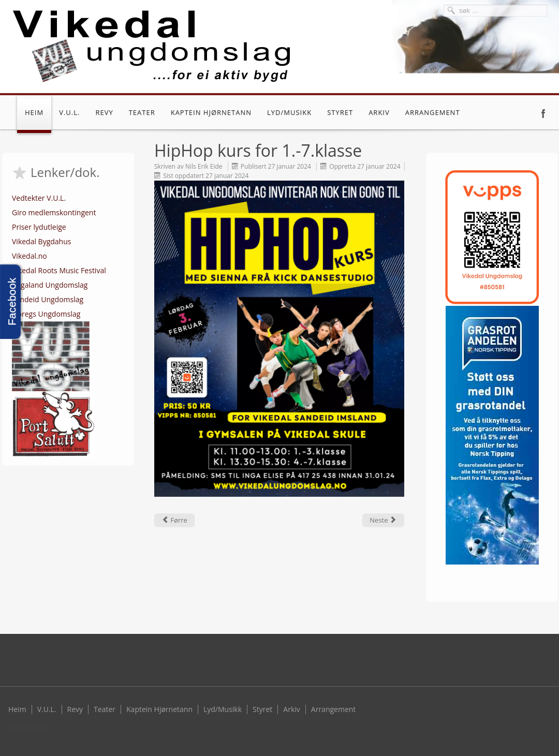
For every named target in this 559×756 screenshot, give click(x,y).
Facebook (543, 114)
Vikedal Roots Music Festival (59, 270)
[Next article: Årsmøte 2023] (383, 520)
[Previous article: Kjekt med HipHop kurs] (174, 520)
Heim (34, 112)
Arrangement (433, 112)
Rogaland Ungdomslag (50, 285)
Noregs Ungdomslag (46, 314)
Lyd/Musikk (289, 112)
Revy (104, 112)
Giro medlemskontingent (54, 212)
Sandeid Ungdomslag (48, 299)
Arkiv (379, 112)
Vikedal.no (30, 256)
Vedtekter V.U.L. (39, 198)
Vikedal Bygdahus (41, 241)
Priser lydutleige (39, 227)
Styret (340, 112)
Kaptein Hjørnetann (211, 112)
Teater (142, 112)
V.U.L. (69, 112)
